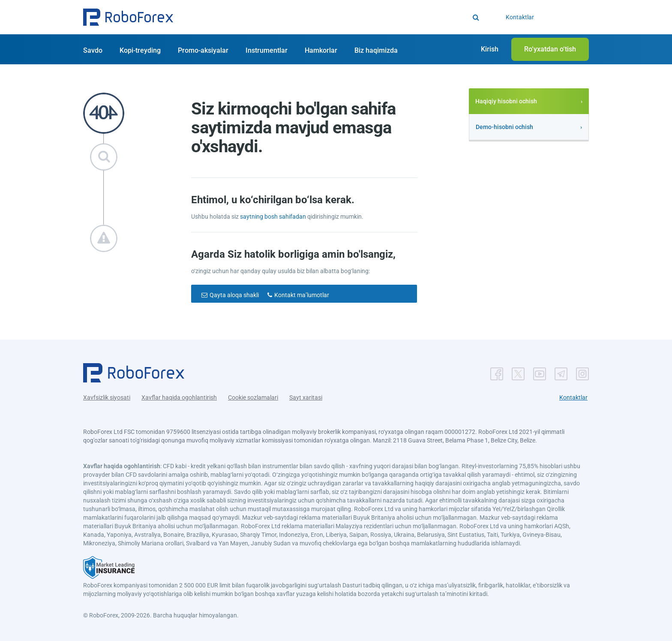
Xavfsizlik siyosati (107, 397)
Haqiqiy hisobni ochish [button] (506, 101)
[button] (128, 17)
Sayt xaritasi (306, 397)
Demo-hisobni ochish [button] (504, 127)
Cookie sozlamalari (253, 397)
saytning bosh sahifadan (274, 217)
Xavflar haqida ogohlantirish (179, 397)
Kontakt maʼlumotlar (302, 295)
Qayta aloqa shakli (234, 295)
